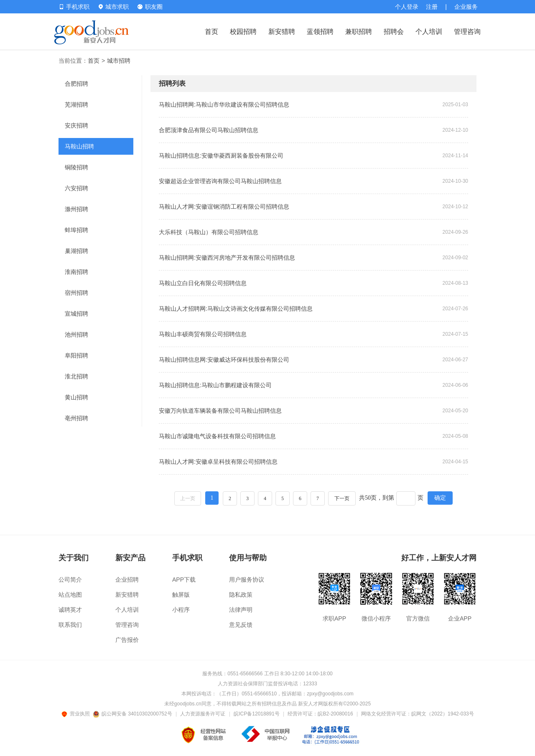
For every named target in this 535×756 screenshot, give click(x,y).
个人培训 (429, 32)
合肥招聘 (76, 84)
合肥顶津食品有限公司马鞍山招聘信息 (209, 130)
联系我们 (70, 625)
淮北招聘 (76, 376)
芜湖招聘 (76, 105)
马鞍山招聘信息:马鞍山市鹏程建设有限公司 (215, 385)
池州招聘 (76, 335)
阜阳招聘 (76, 355)
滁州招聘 (76, 209)
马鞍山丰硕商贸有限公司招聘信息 (203, 334)
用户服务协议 (247, 580)
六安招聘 (76, 188)
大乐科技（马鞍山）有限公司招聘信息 (209, 232)
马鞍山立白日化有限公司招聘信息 (203, 283)
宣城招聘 (76, 314)
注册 (432, 7)
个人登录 (407, 7)
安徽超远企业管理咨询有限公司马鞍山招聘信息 (220, 181)
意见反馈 (241, 625)
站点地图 (70, 595)
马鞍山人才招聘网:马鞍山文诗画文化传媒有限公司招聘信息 (236, 309)
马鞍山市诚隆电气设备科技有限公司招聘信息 (217, 436)
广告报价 (127, 640)
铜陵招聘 (76, 167)
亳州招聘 (76, 418)
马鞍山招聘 (79, 146)
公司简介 (70, 580)
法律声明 (241, 610)
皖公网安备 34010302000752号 (133, 714)
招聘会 (394, 32)
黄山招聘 (76, 397)
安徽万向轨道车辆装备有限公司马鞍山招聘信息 (220, 411)
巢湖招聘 (76, 251)
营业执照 (77, 714)
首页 (211, 32)
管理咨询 (467, 32)
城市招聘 (119, 61)
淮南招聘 (76, 272)
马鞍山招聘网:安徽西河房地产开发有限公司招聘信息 (227, 258)
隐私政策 (241, 595)
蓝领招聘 (320, 32)
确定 (440, 498)
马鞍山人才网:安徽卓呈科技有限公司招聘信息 (218, 462)
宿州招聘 (76, 293)
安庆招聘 (76, 125)
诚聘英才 (70, 610)
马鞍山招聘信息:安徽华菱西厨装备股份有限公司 (221, 156)
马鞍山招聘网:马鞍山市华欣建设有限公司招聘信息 (224, 105)
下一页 (342, 498)
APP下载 (184, 580)
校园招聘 (243, 32)
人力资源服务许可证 (203, 714)
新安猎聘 (282, 32)
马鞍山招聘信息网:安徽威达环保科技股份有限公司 (224, 360)
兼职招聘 (359, 32)
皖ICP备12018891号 (256, 714)
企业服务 (466, 7)
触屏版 (181, 595)
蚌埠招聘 (76, 230)
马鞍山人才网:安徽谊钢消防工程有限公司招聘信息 (224, 207)
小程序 (181, 610)
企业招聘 (127, 580)
